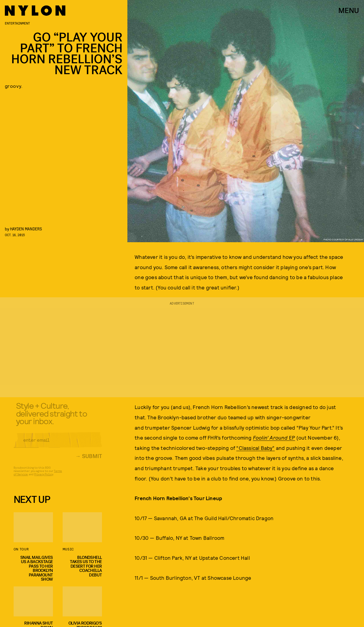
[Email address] (58, 444)
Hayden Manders (26, 229)
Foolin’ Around (271, 437)
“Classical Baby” (255, 448)
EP (292, 437)
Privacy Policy (44, 478)
